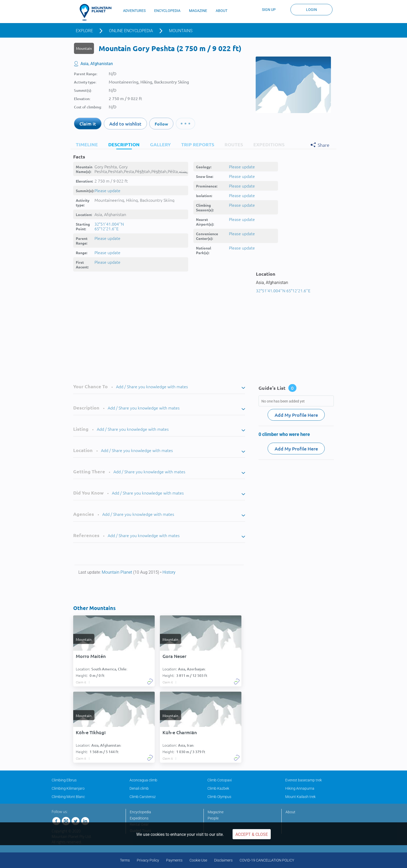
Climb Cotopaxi (220, 780)
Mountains (181, 31)
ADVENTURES (134, 11)
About (290, 812)
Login (311, 10)
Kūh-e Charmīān (180, 732)
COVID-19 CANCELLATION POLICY (267, 860)
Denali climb (139, 788)
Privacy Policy (148, 860)
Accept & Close (252, 834)
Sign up (269, 10)
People (213, 818)
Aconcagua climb (143, 780)
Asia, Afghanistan (97, 64)
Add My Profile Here (296, 415)
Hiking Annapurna (300, 788)
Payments (174, 860)
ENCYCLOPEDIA (167, 11)
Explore (84, 31)
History (169, 572)
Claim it (88, 124)
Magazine (216, 812)
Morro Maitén (91, 656)
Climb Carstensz (143, 797)
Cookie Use (198, 860)
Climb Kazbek (218, 788)
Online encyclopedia (131, 31)
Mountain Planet (117, 572)
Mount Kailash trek (300, 797)
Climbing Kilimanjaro (68, 788)
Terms (125, 860)
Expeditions (139, 818)
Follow (161, 124)
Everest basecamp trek (304, 780)
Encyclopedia (140, 812)
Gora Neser (174, 656)
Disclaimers (223, 860)
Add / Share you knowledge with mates (152, 386)
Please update (107, 190)
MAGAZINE (198, 11)
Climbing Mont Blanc (68, 797)
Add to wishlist (125, 124)
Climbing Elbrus (64, 780)
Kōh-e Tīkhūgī (91, 732)
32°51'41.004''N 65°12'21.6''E (109, 226)
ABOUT (222, 11)
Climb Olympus (219, 797)
